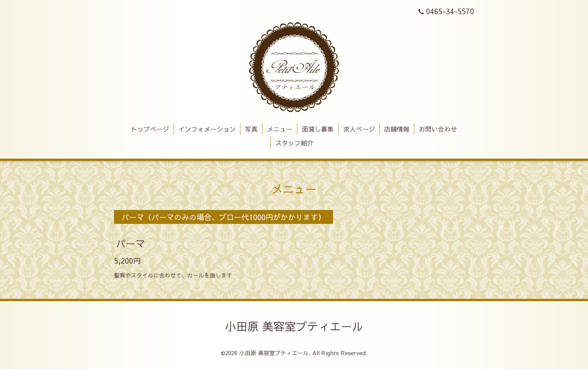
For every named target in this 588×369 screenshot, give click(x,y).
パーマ (130, 243)
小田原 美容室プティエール (294, 326)
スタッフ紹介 (294, 143)
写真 (251, 129)
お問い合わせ (438, 129)
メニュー (280, 129)
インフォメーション (207, 129)
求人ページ (359, 129)
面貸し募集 (318, 129)
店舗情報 (397, 129)
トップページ (150, 129)
